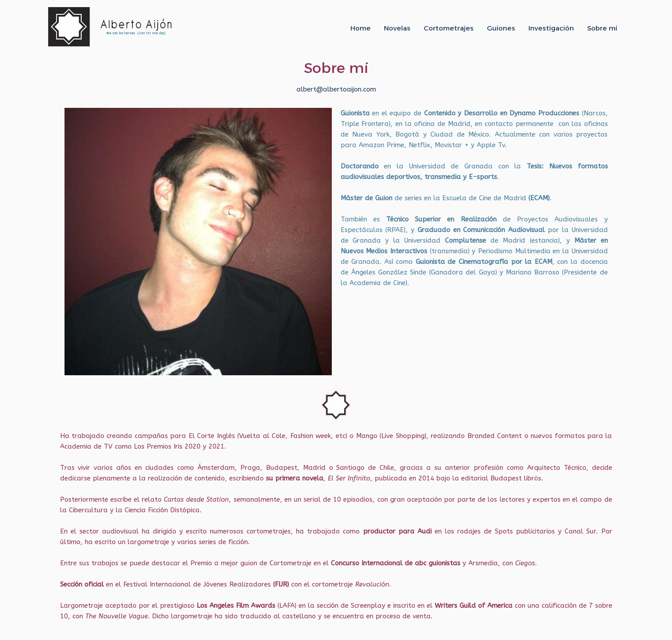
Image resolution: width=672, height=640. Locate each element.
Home (361, 28)
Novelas (397, 28)
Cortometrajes (449, 28)
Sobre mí (602, 28)
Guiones (501, 28)
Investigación (551, 28)
